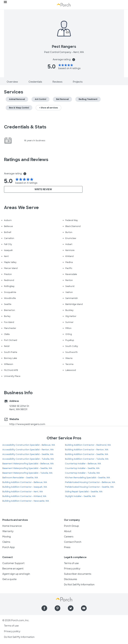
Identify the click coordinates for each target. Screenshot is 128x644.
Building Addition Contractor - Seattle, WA (87, 454)
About (68, 531)
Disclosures (70, 579)
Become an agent (13, 569)
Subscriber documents (78, 574)
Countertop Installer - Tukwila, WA (82, 473)
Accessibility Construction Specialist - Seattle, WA (28, 454)
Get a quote (9, 579)
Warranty (8, 531)
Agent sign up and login (16, 574)
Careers (69, 537)
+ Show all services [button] (48, 108)
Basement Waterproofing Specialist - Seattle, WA (27, 468)
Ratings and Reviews (26, 160)
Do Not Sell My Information (79, 585)
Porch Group (71, 526)
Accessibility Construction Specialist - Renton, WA (28, 450)
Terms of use (71, 563)
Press (67, 547)
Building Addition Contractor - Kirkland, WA (24, 496)
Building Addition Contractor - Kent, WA (23, 492)
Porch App (9, 547)
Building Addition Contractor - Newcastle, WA (26, 501)
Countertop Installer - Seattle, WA (82, 468)
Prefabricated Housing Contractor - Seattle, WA (89, 487)
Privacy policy (72, 569)
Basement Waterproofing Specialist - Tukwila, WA (27, 473)
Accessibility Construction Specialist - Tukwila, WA (28, 459)
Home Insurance (12, 526)
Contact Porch (73, 542)
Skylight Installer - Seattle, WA (80, 496)
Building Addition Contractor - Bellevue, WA (25, 482)
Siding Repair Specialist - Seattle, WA (84, 492)
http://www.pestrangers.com (27, 424)
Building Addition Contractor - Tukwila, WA (87, 459)
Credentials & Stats (25, 127)
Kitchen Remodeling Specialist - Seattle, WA (87, 478)
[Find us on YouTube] (84, 608)
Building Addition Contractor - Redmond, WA (88, 445)
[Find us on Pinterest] (57, 608)
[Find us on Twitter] (71, 608)
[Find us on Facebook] (44, 608)
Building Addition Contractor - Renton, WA (87, 450)
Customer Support (13, 563)
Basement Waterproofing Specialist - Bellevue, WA (28, 464)
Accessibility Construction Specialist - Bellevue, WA (29, 445)
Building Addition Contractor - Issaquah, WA (25, 487)
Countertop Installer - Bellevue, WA (83, 464)
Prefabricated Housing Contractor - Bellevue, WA (90, 482)
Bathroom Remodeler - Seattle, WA (20, 478)
